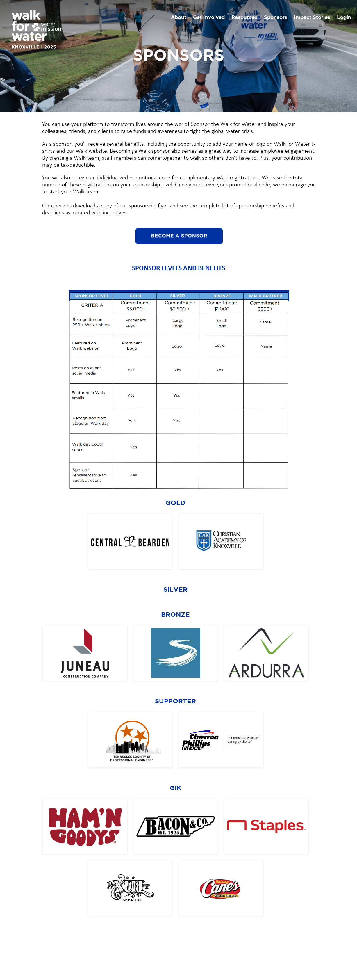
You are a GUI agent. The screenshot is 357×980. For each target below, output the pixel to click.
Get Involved (209, 18)
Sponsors (276, 18)
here (60, 206)
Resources (244, 18)
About (179, 18)
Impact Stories (312, 18)
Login (344, 18)
